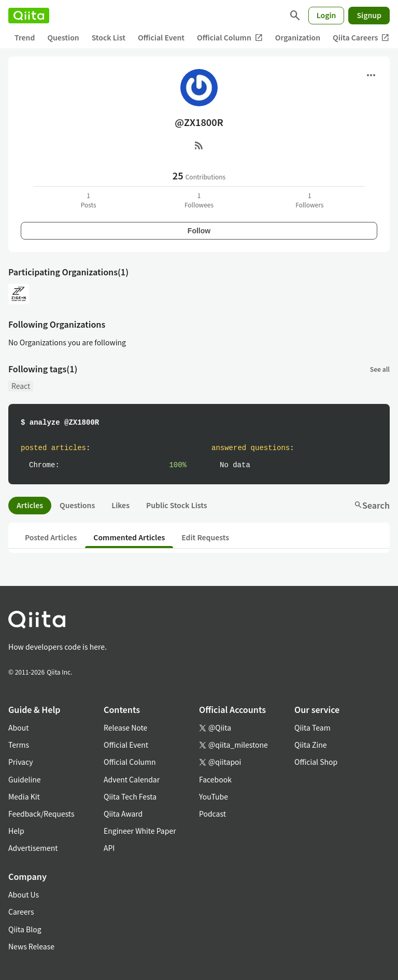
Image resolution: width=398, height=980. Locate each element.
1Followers (309, 200)
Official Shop (316, 762)
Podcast (212, 814)
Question (63, 37)
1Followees (199, 200)
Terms (19, 745)
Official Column (230, 38)
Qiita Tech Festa (130, 796)
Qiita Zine (311, 745)
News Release (31, 946)
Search (372, 505)
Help (16, 831)
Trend (25, 37)
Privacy (20, 762)
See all (380, 369)
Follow (199, 231)
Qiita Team (312, 727)
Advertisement (33, 848)
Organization (298, 37)
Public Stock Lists (177, 505)
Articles (30, 505)
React (21, 386)
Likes (120, 505)
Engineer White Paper (140, 831)
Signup (369, 15)
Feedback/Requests (41, 814)
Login (326, 15)
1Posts (89, 200)
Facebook (215, 779)
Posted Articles (51, 537)
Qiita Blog (25, 929)
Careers (21, 912)
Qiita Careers (361, 38)
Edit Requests (205, 537)
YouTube (214, 796)
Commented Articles (129, 537)
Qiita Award (123, 814)
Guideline (25, 779)
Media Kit (24, 796)
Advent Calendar (132, 779)
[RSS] (199, 145)
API (109, 848)
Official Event (161, 37)
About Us (24, 894)
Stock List (109, 37)
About (18, 727)
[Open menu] (371, 75)
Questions (77, 505)
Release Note (125, 727)
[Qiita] (29, 16)
